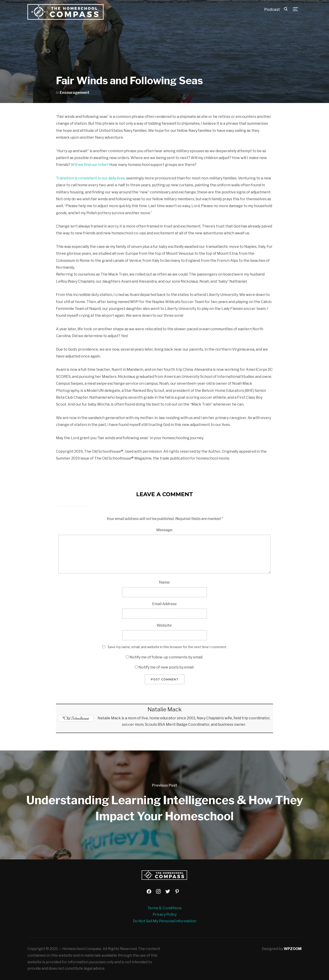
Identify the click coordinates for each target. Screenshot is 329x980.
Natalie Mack (165, 709)
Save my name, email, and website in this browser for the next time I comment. (167, 647)
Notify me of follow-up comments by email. (166, 657)
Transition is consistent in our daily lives (90, 178)
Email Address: (165, 604)
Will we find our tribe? (90, 165)
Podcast (272, 9)
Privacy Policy (165, 914)
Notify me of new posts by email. (166, 667)
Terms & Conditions (164, 908)
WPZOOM (293, 949)
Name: (165, 582)
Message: (165, 530)
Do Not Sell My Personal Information (165, 921)
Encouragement (75, 93)
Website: (164, 625)
